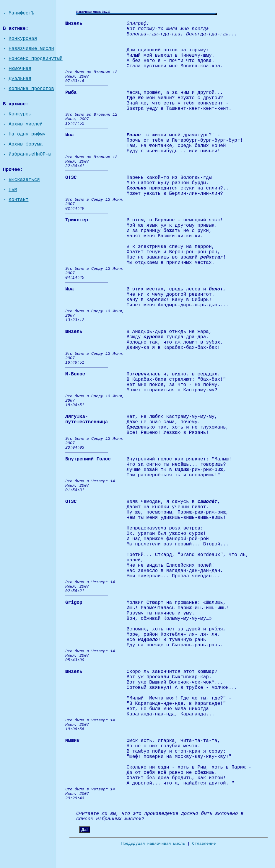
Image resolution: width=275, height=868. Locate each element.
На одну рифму (27, 134)
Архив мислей (26, 124)
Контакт (18, 200)
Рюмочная (20, 69)
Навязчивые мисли (31, 49)
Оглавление (204, 844)
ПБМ (13, 190)
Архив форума (26, 144)
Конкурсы (20, 114)
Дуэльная (20, 79)
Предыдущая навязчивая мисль (153, 844)
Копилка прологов (31, 89)
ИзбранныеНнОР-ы (30, 154)
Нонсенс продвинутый (35, 59)
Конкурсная (23, 39)
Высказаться (24, 180)
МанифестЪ (21, 13)
